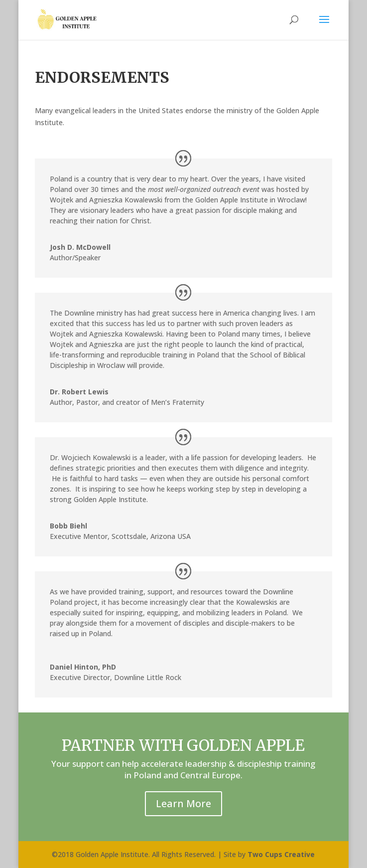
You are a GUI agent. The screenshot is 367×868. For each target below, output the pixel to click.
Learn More (183, 803)
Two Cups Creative (281, 854)
